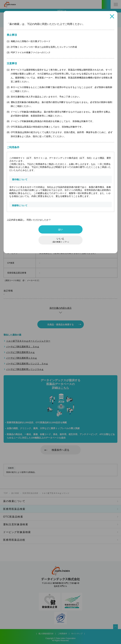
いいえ (60, 240)
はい (60, 229)
